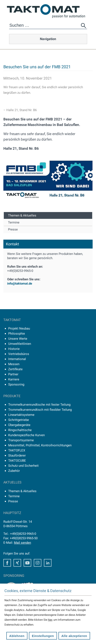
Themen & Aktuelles (22, 215)
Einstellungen (43, 636)
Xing (17, 563)
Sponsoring (16, 384)
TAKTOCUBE (17, 461)
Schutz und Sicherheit (23, 466)
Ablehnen (17, 636)
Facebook (7, 563)
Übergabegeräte (19, 425)
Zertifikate (15, 369)
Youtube (27, 563)
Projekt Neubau (19, 328)
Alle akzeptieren (74, 636)
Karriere (14, 379)
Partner (13, 374)
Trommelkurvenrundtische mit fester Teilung (39, 405)
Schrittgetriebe (19, 420)
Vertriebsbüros (19, 354)
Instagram (38, 563)
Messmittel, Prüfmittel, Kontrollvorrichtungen (40, 445)
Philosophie (17, 334)
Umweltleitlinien (20, 344)
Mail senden (22, 543)
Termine (14, 222)
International (17, 359)
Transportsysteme (21, 440)
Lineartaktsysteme (21, 415)
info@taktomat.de (20, 284)
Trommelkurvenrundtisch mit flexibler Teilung (40, 410)
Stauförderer (17, 455)
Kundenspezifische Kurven (26, 435)
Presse (13, 229)
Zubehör (14, 471)
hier (50, 620)
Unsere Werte (18, 339)
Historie (14, 349)
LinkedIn (48, 563)
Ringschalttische (20, 430)
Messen (14, 364)
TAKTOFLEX (17, 450)
